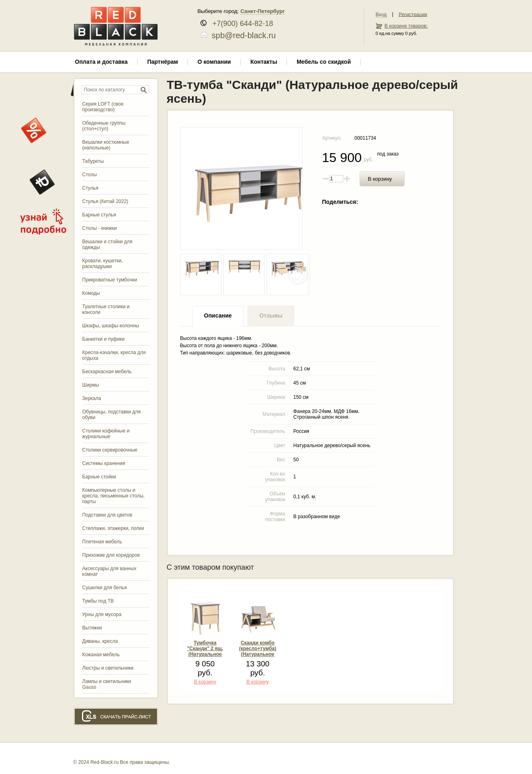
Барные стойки (99, 477)
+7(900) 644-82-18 (240, 24)
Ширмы (91, 385)
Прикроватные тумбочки (110, 280)
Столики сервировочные (110, 450)
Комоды (91, 293)
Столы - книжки (100, 228)
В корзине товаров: (406, 26)
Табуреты (93, 161)
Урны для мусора (102, 614)
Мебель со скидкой (324, 62)
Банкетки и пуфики (104, 339)
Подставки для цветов (107, 515)
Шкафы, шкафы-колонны (111, 326)
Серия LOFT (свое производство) (103, 107)
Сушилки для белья (105, 588)
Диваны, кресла (100, 641)
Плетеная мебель (102, 542)
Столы (90, 175)
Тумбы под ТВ (98, 601)
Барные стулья (99, 215)
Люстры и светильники (108, 668)
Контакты (264, 62)
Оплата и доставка (101, 62)
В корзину (380, 179)
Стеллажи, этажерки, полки (113, 528)
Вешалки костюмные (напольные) (106, 145)
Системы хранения (104, 463)
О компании (214, 62)
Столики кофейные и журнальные (106, 434)
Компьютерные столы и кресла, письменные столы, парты (114, 496)
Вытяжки (92, 628)
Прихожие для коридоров (111, 555)
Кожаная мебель (101, 655)
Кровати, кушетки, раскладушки (103, 264)
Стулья (90, 188)
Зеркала (92, 398)
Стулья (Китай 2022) (106, 201)
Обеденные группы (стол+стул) (104, 126)
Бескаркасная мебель (107, 372)
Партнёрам (163, 62)
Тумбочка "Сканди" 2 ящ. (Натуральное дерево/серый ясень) (205, 654)
